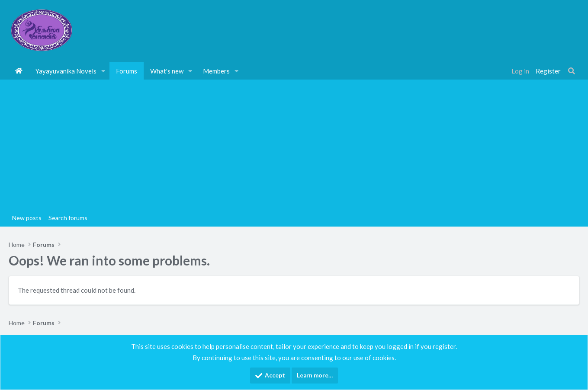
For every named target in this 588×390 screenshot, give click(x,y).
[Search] (572, 71)
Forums (127, 71)
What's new (167, 71)
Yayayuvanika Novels (66, 71)
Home (19, 71)
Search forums (68, 218)
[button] (103, 71)
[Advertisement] (294, 144)
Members (216, 71)
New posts (27, 218)
